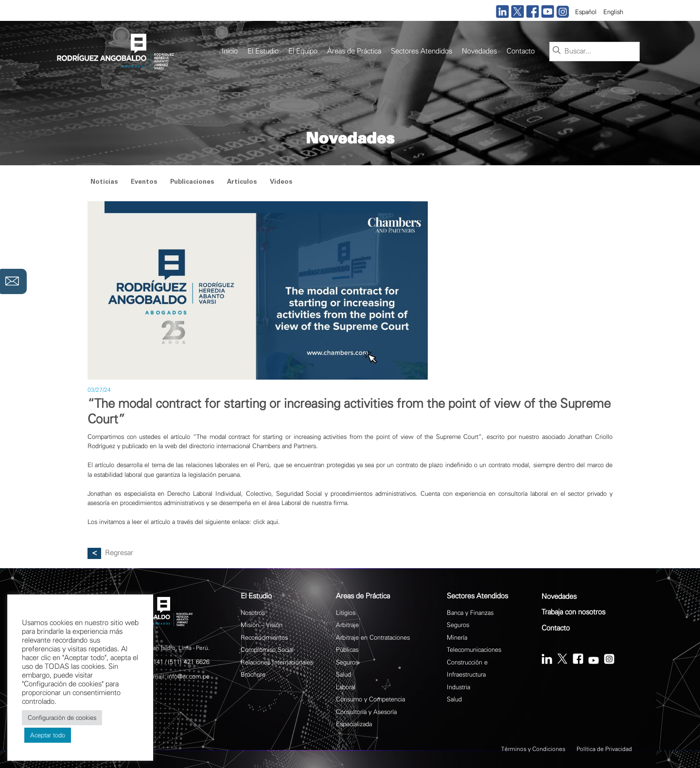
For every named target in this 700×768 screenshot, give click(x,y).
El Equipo (303, 51)
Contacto (521, 51)
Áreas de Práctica (354, 51)
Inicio (230, 51)
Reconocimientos (264, 637)
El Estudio (263, 51)
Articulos (242, 183)
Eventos (144, 183)
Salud (343, 674)
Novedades (479, 51)
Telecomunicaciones (474, 650)
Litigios (346, 613)
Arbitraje (347, 625)
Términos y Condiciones (533, 749)
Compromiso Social (267, 650)
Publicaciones (192, 183)
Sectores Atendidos (421, 51)
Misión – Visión (262, 625)
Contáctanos (13, 281)
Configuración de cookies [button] (62, 718)
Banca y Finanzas (470, 613)
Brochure (253, 674)
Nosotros (253, 613)
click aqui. (267, 522)
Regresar (119, 553)
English (613, 12)
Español (586, 12)
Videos (281, 183)
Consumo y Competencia (370, 699)
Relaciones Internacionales (277, 662)
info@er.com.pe (188, 676)
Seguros (347, 662)
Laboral (346, 687)
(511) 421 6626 (189, 662)
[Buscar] (557, 51)
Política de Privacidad (604, 749)
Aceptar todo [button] (48, 735)
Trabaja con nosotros (573, 612)
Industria (458, 687)
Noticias (104, 183)
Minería (457, 637)
